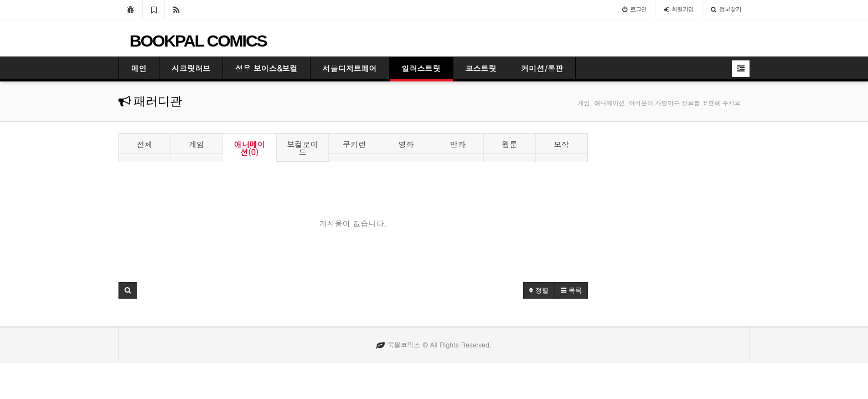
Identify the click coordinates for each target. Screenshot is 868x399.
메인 (139, 68)
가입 (679, 9)
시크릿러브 (191, 68)
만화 (458, 144)
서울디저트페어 (350, 68)
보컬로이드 (303, 148)
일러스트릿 (421, 68)
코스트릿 (481, 68)
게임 (197, 144)
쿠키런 (354, 144)
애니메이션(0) (250, 148)
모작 (561, 144)
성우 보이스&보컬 (267, 68)
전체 (144, 144)
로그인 (634, 9)
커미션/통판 (542, 68)
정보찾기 (726, 9)
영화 (406, 144)
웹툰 (510, 144)
